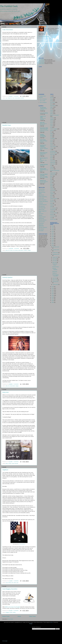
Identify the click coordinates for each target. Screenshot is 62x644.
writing (14, 612)
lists (51, 179)
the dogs (52, 200)
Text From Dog (42, 222)
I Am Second (53, 216)
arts (51, 166)
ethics (7, 250)
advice (51, 124)
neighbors (52, 194)
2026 (53, 226)
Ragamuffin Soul (44, 153)
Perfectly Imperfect (7, 277)
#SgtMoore (5, 470)
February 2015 (56, 282)
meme (51, 159)
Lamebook (41, 203)
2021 (53, 235)
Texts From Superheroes (41, 225)
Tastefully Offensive (43, 220)
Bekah (51, 176)
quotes (52, 181)
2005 (53, 302)
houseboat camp (54, 213)
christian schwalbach (43, 135)
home (51, 143)
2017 (53, 242)
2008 (53, 297)
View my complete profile (44, 36)
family (9, 98)
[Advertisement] (19, 111)
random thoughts (54, 129)
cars (6, 98)
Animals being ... (42, 189)
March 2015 (55, 280)
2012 (53, 290)
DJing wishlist (41, 62)
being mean (6, 392)
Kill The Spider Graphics (43, 154)
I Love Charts (41, 198)
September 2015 (56, 254)
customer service (54, 199)
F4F (51, 132)
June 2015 (55, 261)
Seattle (52, 167)
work (51, 109)
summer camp (53, 219)
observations (18, 98)
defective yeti (43, 181)
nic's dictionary (53, 208)
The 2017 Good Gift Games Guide (44, 182)
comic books (53, 161)
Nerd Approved (42, 206)
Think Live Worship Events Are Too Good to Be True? (44, 130)
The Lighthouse (43, 137)
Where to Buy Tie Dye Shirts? (43, 124)
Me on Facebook (43, 99)
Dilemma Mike (43, 169)
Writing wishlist (42, 61)
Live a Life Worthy (44, 113)
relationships (53, 162)
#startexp (52, 189)
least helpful (41, 231)
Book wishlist (41, 60)
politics (52, 114)
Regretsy (40, 215)
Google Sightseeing (43, 197)
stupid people (53, 173)
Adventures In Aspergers (43, 146)
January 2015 (56, 284)
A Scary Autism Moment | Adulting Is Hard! (44, 148)
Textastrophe (41, 223)
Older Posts (32, 616)
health (51, 112)
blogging (7, 612)
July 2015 (55, 259)
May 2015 (55, 262)
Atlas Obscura (41, 191)
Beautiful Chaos (7, 125)
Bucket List (52, 202)
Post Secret (41, 214)
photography (53, 151)
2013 (53, 288)
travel (51, 135)
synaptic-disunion (44, 165)
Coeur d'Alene (8, 583)
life (11, 98)
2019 (53, 238)
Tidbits (51, 187)
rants (17, 583)
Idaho (51, 195)
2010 (53, 294)
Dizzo (52, 622)
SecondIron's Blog (44, 128)
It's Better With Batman (43, 201)
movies (10, 464)
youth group (53, 175)
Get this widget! (5, 641)
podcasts (52, 214)
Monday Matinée (54, 153)
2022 (53, 233)
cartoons (52, 211)
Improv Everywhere (43, 200)
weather (52, 145)
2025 (53, 228)
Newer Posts (6, 616)
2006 (53, 301)
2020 (53, 237)
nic (47, 27)
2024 (53, 230)
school (13, 464)
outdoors (26, 250)
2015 (53, 245)
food (51, 127)
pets (51, 178)
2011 (53, 292)
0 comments (16, 96)
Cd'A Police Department (22, 544)
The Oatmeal (41, 229)
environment (53, 191)
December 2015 (56, 247)
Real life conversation (54, 115)
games (52, 197)
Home (19, 616)
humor (51, 123)
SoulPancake (41, 218)
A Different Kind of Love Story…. (43, 109)
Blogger (31, 624)
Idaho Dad (42, 123)
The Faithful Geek (9, 6)
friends (52, 121)
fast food (52, 169)
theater (52, 184)
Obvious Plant (41, 209)
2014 (53, 287)
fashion (52, 192)
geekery (52, 131)
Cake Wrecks (41, 195)
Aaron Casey (43, 140)
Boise (51, 186)
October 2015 (56, 253)
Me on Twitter (43, 101)
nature (11, 250)
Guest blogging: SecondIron (10, 589)
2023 (53, 231)
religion (29, 250)
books (51, 142)
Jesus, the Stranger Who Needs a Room (44, 177)
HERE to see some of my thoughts (12, 607)
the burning (42, 166)
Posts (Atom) (10, 619)
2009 (53, 295)
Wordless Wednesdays (55, 170)
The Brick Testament (43, 227)
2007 (53, 299)
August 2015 (55, 257)
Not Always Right (42, 208)
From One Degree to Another (44, 175)
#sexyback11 (53, 210)
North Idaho (53, 154)
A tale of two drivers (8, 30)
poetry (51, 203)
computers (52, 205)
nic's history (15, 250)
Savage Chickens (42, 217)
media (15, 583)
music (13, 98)
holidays (52, 118)
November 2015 (56, 250)
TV (51, 150)
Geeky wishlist (42, 64)
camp (51, 218)
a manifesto (53, 138)
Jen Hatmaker (43, 108)
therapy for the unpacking (43, 119)
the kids (22, 98)
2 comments (16, 581)
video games (53, 164)
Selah (51, 206)
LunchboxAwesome (43, 205)
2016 (53, 244)
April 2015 (55, 278)
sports (51, 158)
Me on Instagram (43, 102)
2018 (53, 240)
